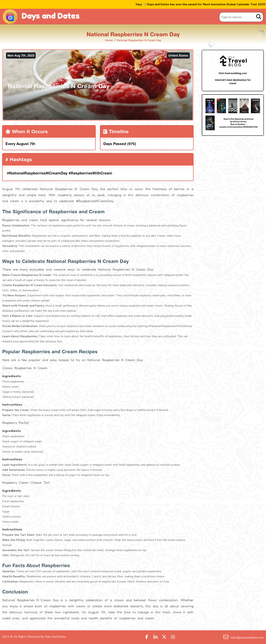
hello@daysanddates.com (247, 638)
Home (109, 40)
